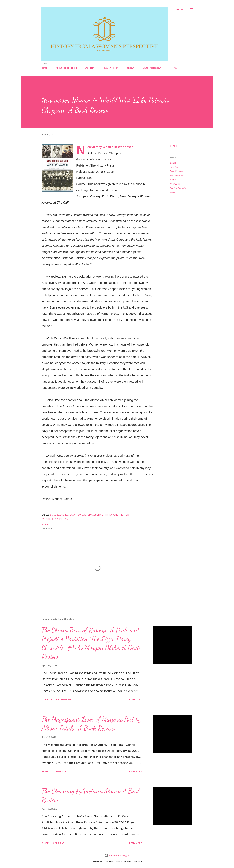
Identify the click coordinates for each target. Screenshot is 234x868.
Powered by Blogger (117, 855)
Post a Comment (61, 700)
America (174, 167)
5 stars (173, 163)
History (173, 180)
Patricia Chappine (178, 188)
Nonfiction (175, 184)
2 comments (58, 771)
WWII (172, 192)
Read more (135, 700)
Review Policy (111, 68)
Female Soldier (177, 175)
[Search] (179, 9)
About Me (90, 68)
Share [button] (173, 146)
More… (174, 68)
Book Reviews (176, 171)
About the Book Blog (66, 68)
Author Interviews (153, 68)
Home (44, 68)
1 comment (58, 843)
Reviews (131, 68)
